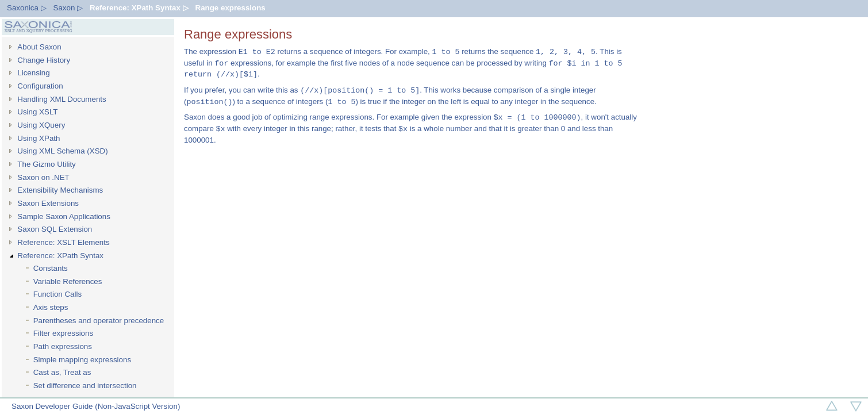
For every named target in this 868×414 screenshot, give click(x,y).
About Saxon (39, 47)
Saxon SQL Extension (55, 229)
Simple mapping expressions (82, 360)
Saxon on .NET (43, 177)
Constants (51, 268)
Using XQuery (41, 125)
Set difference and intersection (85, 386)
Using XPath (39, 138)
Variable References (68, 281)
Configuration (40, 86)
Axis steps (51, 307)
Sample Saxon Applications (64, 216)
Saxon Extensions (48, 203)
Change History (44, 60)
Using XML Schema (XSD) (62, 151)
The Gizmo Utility (46, 164)
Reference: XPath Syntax (60, 256)
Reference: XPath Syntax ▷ (139, 8)
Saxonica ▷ (27, 8)
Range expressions (231, 8)
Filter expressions (63, 333)
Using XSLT (37, 112)
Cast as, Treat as (62, 372)
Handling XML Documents (62, 99)
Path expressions (63, 346)
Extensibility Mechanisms (60, 190)
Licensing (33, 73)
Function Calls (57, 294)
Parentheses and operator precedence (99, 321)
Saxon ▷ (68, 8)
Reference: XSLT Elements (63, 242)
